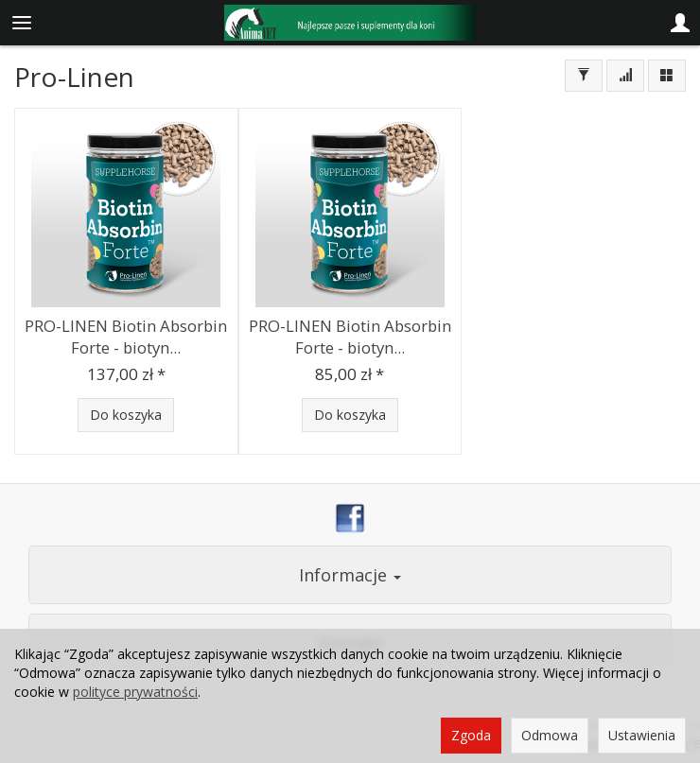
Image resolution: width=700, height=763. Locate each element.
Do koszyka (126, 415)
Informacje (350, 575)
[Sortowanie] (625, 76)
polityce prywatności (135, 692)
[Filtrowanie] (584, 76)
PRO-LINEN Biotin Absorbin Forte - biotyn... (126, 337)
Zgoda (471, 735)
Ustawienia (642, 735)
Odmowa (550, 735)
